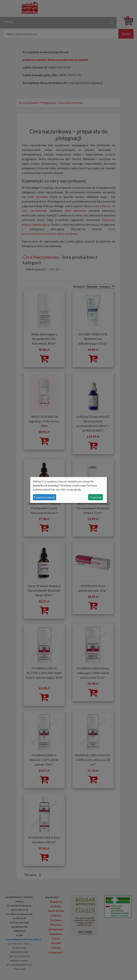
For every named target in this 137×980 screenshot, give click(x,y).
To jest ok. (96, 497)
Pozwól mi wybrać (44, 497)
